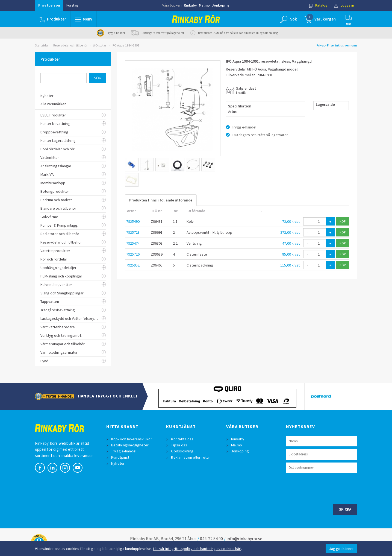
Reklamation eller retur (191, 457)
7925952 (133, 265)
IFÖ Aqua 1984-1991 (126, 45)
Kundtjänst (120, 457)
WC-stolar (100, 45)
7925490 (133, 221)
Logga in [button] (344, 5)
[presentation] (328, 488)
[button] (84, 19)
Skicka (345, 509)
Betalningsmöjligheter (130, 445)
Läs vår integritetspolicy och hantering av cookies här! (197, 549)
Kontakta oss (182, 439)
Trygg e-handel (124, 451)
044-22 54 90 (211, 539)
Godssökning (182, 451)
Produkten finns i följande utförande (161, 200)
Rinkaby (190, 5)
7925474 (133, 243)
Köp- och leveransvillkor (132, 439)
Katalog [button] (318, 5)
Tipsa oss (179, 445)
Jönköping (221, 5)
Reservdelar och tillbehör (70, 45)
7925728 (133, 232)
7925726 (133, 254)
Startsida (41, 45)
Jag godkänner (341, 549)
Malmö (204, 5)
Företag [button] (72, 5)
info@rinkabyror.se (244, 539)
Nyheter (118, 463)
